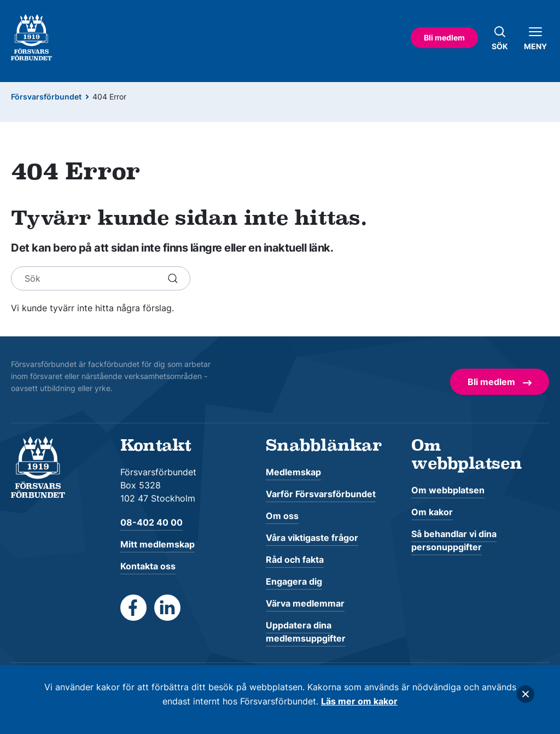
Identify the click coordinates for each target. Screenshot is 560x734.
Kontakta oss (148, 566)
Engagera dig (294, 581)
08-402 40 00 (151, 522)
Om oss (282, 516)
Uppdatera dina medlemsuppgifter (306, 632)
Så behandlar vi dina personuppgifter (454, 540)
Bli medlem (444, 37)
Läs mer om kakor (359, 701)
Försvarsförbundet (46, 97)
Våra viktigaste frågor (312, 538)
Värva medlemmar (305, 603)
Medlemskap (293, 472)
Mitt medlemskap (157, 544)
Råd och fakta (295, 560)
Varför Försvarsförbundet (321, 494)
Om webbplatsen (448, 490)
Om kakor (432, 512)
